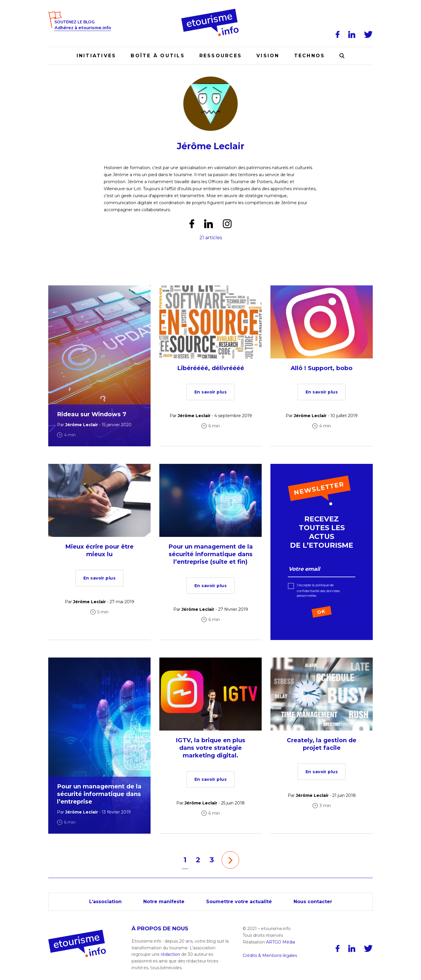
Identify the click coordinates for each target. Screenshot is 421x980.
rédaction (170, 954)
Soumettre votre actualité (239, 902)
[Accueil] (211, 11)
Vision (268, 56)
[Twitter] (368, 34)
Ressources (221, 56)
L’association (105, 902)
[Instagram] (227, 224)
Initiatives (96, 56)
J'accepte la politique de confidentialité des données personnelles (318, 590)
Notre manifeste (164, 902)
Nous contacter (313, 902)
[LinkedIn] (352, 34)
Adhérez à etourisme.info (83, 28)
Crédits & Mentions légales (270, 955)
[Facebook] (338, 34)
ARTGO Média (281, 942)
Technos (310, 56)
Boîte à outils (158, 56)
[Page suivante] (230, 860)
